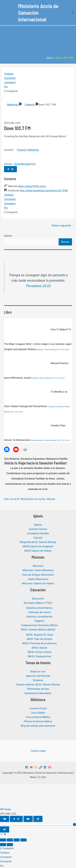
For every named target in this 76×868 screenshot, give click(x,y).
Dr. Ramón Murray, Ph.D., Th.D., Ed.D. (56, 350)
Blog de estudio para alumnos (38, 726)
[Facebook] (27, 767)
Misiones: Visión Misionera (38, 570)
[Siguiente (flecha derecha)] (10, 845)
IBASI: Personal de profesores (39, 643)
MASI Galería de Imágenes (38, 546)
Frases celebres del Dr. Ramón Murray (38, 684)
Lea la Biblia (38, 713)
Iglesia (38, 525)
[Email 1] (50, 767)
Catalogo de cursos (40, 612)
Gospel (18, 164)
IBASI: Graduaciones (40, 656)
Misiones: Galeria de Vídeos (38, 583)
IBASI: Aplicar (39, 648)
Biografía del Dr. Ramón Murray (38, 542)
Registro (40, 621)
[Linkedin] (45, 767)
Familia (35, 378)
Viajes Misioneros (38, 579)
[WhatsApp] (36, 767)
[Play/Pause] (16, 819)
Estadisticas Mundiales (38, 693)
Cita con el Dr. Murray (16, 499)
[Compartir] (17, 840)
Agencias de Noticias (38, 676)
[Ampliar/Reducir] (3, 840)
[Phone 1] (40, 767)
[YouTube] (31, 767)
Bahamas (11, 105)
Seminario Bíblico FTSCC (38, 603)
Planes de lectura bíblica (38, 721)
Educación (38, 599)
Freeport (29, 105)
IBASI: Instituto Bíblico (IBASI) (38, 630)
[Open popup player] (38, 819)
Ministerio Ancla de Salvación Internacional (38, 13)
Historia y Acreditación (40, 617)
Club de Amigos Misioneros (38, 575)
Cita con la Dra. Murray (42, 499)
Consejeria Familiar (38, 533)
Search (8, 236)
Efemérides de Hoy (38, 689)
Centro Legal (38, 751)
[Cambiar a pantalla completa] (10, 840)
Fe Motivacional (37, 440)
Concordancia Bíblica (38, 717)
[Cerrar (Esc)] (23, 840)
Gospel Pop (29, 164)
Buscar (65, 242)
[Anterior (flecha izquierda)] (3, 845)
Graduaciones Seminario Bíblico (39, 625)
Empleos (38, 680)
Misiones (38, 566)
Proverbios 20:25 (38, 286)
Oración (38, 538)
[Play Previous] (5, 819)
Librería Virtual (38, 708)
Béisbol (39, 350)
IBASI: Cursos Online (40, 652)
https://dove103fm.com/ (32, 186)
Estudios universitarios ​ (40, 608)
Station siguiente (63, 225)
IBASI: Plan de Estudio (40, 639)
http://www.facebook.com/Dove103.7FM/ (44, 190)
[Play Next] (28, 819)
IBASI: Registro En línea (40, 635)
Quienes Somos (38, 529)
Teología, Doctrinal (55, 407)
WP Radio (6, 809)
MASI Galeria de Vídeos (38, 551)
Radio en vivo (38, 671)
